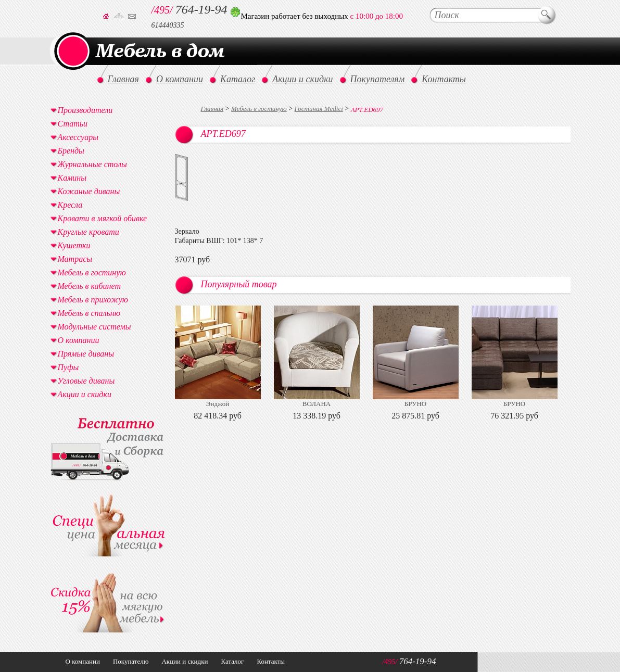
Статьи (73, 124)
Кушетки (74, 245)
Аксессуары (78, 137)
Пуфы (68, 367)
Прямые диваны (86, 354)
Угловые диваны (86, 381)
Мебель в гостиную (259, 109)
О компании (79, 340)
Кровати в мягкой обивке (103, 218)
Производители (85, 110)
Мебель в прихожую (93, 300)
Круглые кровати (88, 232)
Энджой (218, 404)
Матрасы (75, 259)
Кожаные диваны (89, 191)
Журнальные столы (92, 164)
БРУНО (415, 404)
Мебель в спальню (89, 313)
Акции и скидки (85, 394)
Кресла (70, 205)
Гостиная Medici (319, 109)
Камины (72, 178)
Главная (212, 109)
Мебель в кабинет (89, 286)
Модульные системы (94, 327)
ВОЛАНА (317, 404)
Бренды (71, 151)
